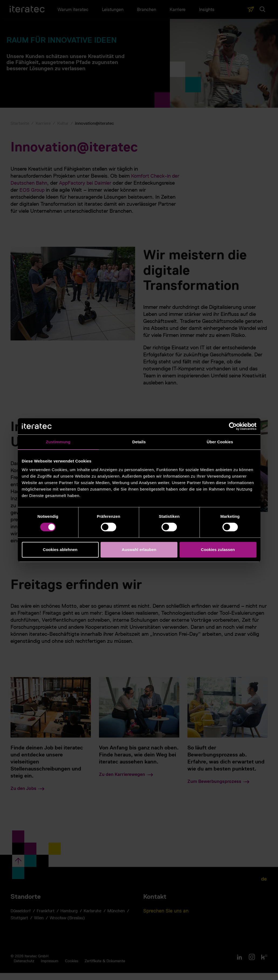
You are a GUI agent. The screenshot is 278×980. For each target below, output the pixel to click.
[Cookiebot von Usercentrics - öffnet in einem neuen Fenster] (233, 426)
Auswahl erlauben (139, 550)
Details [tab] (139, 442)
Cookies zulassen (218, 550)
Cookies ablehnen (60, 550)
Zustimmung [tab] (58, 442)
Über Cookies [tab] (220, 442)
